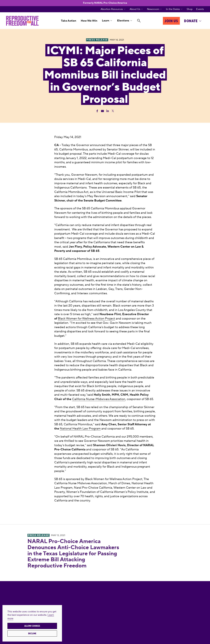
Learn (106, 21)
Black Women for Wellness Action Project (86, 319)
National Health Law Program (80, 429)
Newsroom (153, 9)
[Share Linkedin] (108, 111)
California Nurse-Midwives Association (99, 399)
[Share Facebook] (97, 111)
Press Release (38, 535)
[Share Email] (102, 111)
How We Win (89, 21)
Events (200, 9)
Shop (190, 9)
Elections (123, 21)
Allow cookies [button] (32, 626)
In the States (173, 9)
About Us (135, 9)
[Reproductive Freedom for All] (22, 21)
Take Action (69, 21)
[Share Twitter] (113, 111)
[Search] (139, 21)
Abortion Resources (112, 9)
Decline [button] (32, 633)
